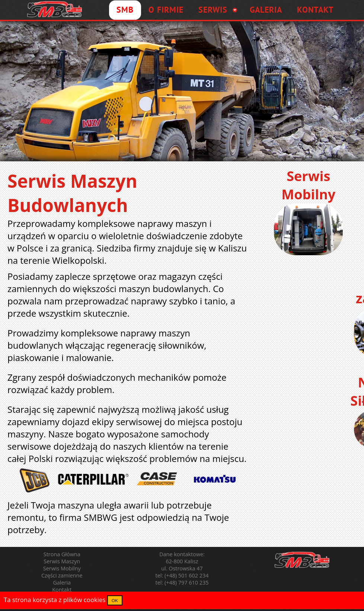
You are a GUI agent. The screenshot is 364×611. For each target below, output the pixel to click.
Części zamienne (62, 575)
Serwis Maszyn (62, 561)
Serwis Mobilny (62, 568)
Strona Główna (62, 554)
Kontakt (62, 590)
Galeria (62, 582)
